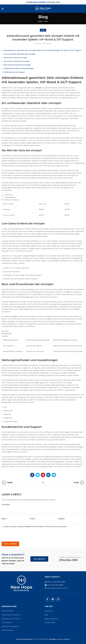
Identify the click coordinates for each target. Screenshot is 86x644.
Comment (6, 505)
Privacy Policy (50, 622)
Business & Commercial (11, 619)
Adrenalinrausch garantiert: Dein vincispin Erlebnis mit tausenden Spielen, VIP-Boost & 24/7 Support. (43, 50)
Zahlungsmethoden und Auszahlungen (19, 68)
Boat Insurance (8, 630)
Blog (46, 615)
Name (5, 519)
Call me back (39, 559)
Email (33, 519)
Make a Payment (51, 619)
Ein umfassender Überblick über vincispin (19, 54)
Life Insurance (7, 622)
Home (40, 21)
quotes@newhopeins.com (58, 588)
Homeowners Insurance (11, 615)
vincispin (38, 88)
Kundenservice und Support (14, 72)
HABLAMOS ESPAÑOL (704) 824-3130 (43, 2)
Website (61, 519)
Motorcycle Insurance (10, 626)
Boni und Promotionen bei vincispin (17, 65)
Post (46, 21)
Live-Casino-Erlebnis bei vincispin (17, 61)
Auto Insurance (8, 611)
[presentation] (18, 533)
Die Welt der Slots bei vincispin (15, 58)
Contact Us (49, 611)
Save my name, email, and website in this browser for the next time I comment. (35, 527)
